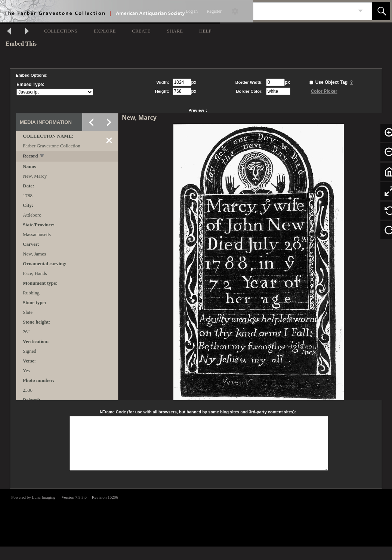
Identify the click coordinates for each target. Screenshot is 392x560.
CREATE (141, 31)
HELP (205, 31)
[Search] (304, 11)
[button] (381, 11)
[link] (360, 11)
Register (214, 11)
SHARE (175, 31)
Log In (192, 11)
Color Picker (324, 91)
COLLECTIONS (61, 31)
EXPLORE (105, 31)
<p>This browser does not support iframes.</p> (196, 517)
